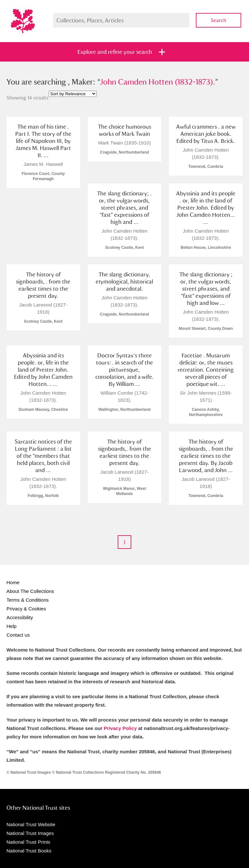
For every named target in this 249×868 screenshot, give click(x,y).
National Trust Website (31, 824)
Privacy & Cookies (26, 609)
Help (12, 626)
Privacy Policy (120, 728)
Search (219, 20)
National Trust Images (30, 833)
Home (13, 582)
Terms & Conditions (28, 600)
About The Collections (30, 591)
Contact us (18, 635)
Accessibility (20, 617)
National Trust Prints (28, 842)
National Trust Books (29, 851)
